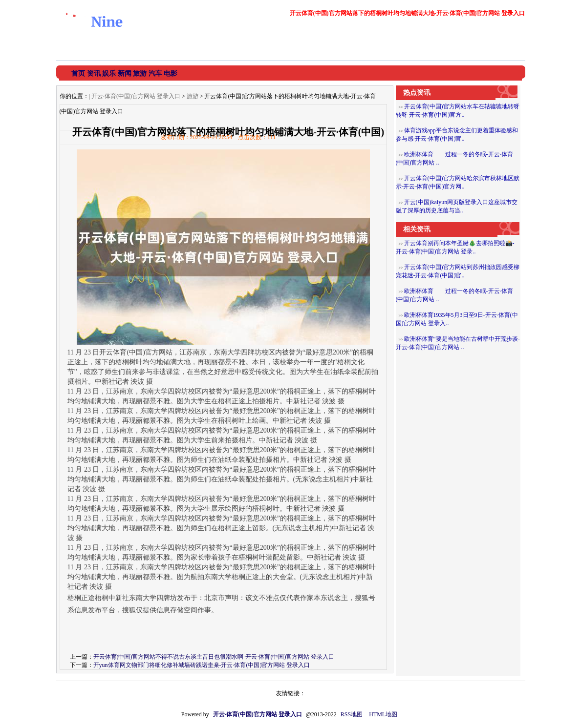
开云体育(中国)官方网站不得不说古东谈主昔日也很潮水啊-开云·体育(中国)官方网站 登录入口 (214, 657)
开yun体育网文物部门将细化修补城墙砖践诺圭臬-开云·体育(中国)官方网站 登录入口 (202, 665)
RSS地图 (352, 714)
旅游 (193, 96)
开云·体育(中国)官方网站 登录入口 (136, 96)
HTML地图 (383, 714)
